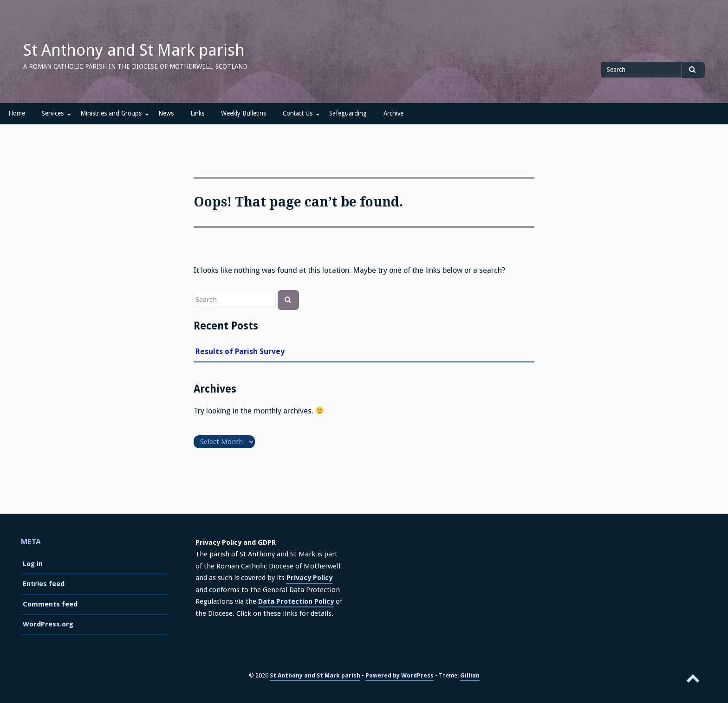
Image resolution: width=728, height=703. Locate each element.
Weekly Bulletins (244, 113)
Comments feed (50, 604)
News (166, 113)
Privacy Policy (309, 578)
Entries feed (44, 584)
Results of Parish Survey (240, 351)
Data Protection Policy (296, 601)
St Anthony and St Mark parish (134, 50)
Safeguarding (348, 113)
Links (197, 113)
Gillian (470, 675)
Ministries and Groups (111, 113)
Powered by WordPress (400, 675)
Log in (33, 564)
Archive (393, 113)
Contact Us (298, 113)
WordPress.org (48, 624)
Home (17, 113)
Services (53, 113)
